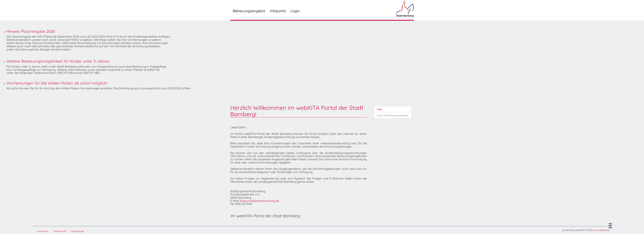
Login (295, 11)
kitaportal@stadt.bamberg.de (259, 201)
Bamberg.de (78, 231)
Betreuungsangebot (249, 11)
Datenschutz (60, 231)
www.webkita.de (601, 230)
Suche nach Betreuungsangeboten (393, 115)
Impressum (43, 231)
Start (379, 109)
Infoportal (278, 11)
